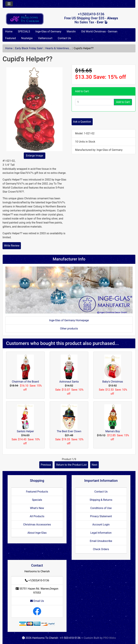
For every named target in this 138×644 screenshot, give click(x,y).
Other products (69, 329)
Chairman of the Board (25, 382)
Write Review (12, 246)
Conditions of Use (101, 508)
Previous (46, 465)
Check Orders (101, 549)
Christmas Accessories (37, 525)
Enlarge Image (35, 156)
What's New (37, 508)
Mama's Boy (113, 431)
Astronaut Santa (69, 382)
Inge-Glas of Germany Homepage (69, 320)
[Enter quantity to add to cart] (95, 102)
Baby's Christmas (113, 382)
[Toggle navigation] (9, 4)
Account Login (101, 525)
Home (9, 31)
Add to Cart (123, 102)
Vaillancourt (45, 38)
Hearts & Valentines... (58, 48)
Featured (11, 38)
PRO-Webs (110, 638)
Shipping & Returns (101, 500)
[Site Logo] (25, 19)
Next (94, 465)
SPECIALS (24, 31)
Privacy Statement (101, 516)
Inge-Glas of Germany (48, 31)
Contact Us (64, 38)
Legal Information (101, 533)
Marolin (71, 31)
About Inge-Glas (37, 533)
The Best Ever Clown (69, 431)
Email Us (37, 601)
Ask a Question (82, 122)
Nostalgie (27, 38)
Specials (37, 500)
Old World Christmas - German (99, 31)
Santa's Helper (25, 431)
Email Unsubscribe (101, 541)
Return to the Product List (71, 465)
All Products (37, 516)
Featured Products (37, 492)
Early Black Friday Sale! (29, 48)
